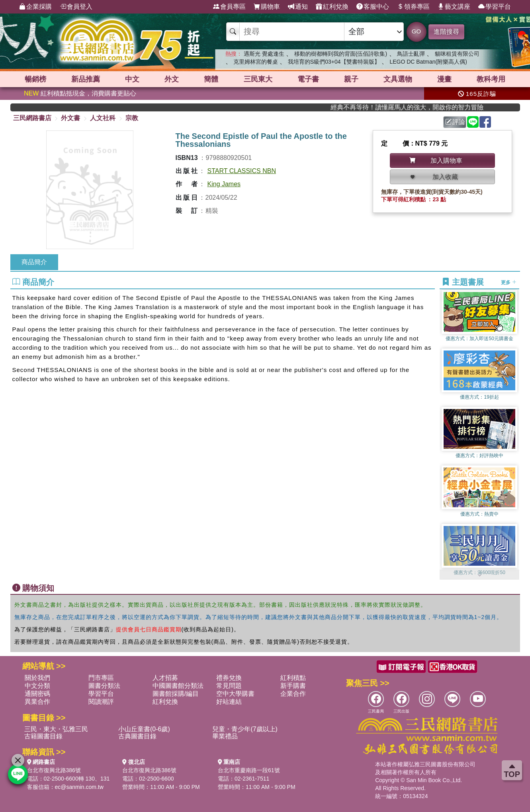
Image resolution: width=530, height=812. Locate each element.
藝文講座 (454, 7)
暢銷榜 (35, 79)
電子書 (308, 79)
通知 (298, 7)
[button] (479, 576)
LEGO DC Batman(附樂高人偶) (428, 62)
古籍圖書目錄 (43, 736)
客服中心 (373, 7)
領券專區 (413, 7)
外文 (172, 79)
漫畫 (444, 79)
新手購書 (293, 686)
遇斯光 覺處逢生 (264, 54)
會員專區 (229, 7)
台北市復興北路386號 (54, 770)
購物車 (267, 7)
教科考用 (491, 79)
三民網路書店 (32, 118)
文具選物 (398, 79)
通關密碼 (37, 694)
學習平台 (495, 7)
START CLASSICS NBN (242, 171)
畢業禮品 (225, 736)
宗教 (132, 118)
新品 (86, 79)
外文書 (70, 118)
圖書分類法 (104, 686)
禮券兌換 (229, 678)
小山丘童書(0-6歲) (144, 729)
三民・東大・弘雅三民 (56, 729)
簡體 (211, 79)
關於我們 (37, 678)
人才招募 (165, 678)
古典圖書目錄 (137, 736)
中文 (132, 79)
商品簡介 (34, 262)
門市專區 (101, 678)
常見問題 (229, 686)
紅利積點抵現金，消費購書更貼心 (80, 93)
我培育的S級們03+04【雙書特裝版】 (334, 62)
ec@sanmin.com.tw (79, 787)
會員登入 (76, 7)
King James (224, 184)
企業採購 (35, 7)
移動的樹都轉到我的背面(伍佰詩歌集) (341, 54)
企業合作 (293, 694)
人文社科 (103, 118)
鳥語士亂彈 (411, 54)
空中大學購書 (235, 694)
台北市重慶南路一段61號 (249, 770)
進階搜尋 (446, 32)
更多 (509, 282)
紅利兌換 (332, 7)
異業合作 (37, 702)
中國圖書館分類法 (178, 686)
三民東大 (258, 79)
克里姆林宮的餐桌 (256, 62)
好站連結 (229, 702)
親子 (351, 79)
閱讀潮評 (101, 702)
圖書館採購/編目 (176, 694)
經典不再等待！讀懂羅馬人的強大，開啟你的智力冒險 (419, 107)
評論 (455, 122)
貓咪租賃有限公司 (457, 54)
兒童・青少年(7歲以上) (245, 729)
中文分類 (37, 686)
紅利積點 (293, 678)
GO (416, 31)
